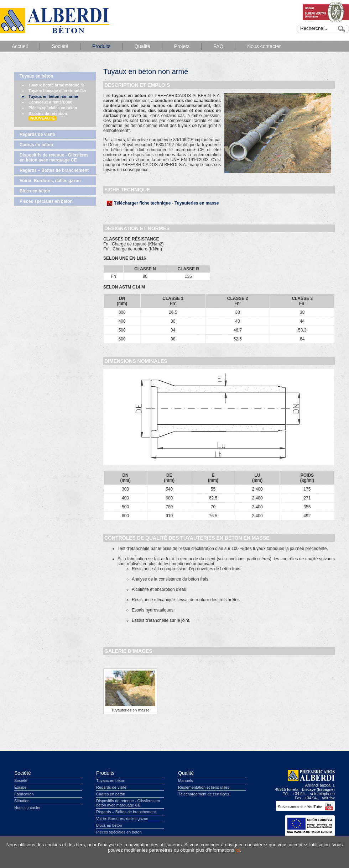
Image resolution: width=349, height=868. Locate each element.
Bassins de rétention (48, 116)
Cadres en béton (36, 145)
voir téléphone (322, 794)
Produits (101, 46)
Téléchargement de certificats (204, 794)
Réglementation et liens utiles (204, 787)
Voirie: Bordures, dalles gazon (50, 181)
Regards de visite (37, 134)
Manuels (186, 780)
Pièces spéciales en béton (53, 108)
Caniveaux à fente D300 (50, 102)
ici (238, 850)
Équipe (20, 787)
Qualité (142, 46)
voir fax (329, 798)
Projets (182, 46)
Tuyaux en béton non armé (53, 96)
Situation (22, 801)
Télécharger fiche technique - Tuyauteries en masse (166, 203)
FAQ (218, 46)
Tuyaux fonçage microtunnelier (57, 91)
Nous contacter (264, 46)
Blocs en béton (35, 191)
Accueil (20, 46)
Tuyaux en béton (36, 76)
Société (60, 46)
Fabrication (24, 794)
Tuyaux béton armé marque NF (57, 85)
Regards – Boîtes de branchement (54, 170)
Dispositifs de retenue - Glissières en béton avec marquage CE (54, 158)
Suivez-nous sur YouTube (305, 807)
